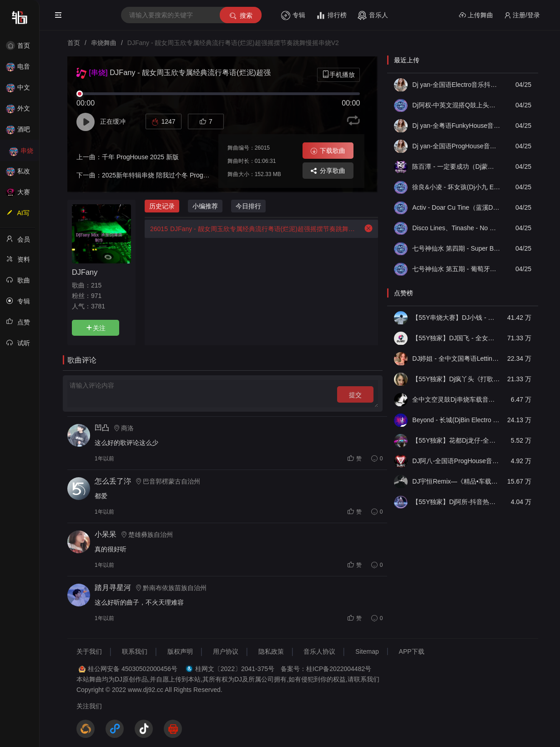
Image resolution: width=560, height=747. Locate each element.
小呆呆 (106, 534)
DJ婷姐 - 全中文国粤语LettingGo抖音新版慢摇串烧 (456, 358)
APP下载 (412, 651)
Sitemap (367, 651)
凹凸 (102, 428)
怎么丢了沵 (113, 481)
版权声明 (180, 651)
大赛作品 (21, 195)
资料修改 (21, 262)
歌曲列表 (21, 283)
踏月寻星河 (113, 588)
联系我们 (135, 651)
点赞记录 (21, 325)
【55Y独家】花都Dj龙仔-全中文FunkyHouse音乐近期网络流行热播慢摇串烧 (456, 440)
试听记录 (21, 346)
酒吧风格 (21, 132)
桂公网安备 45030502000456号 (133, 669)
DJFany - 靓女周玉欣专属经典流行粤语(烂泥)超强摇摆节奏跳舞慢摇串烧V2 (250, 229)
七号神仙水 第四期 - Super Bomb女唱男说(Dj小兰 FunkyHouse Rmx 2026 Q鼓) (456, 248)
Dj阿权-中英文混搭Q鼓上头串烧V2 (456, 105)
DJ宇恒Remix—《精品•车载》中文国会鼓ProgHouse (456, 481)
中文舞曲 (21, 90)
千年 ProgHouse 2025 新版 (140, 157)
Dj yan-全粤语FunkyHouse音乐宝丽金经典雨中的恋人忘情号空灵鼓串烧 (456, 126)
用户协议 (226, 651)
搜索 (240, 16)
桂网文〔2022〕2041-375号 (235, 669)
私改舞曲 (21, 174)
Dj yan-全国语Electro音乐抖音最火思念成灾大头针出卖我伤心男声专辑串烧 (456, 85)
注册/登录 (522, 15)
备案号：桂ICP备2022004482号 (326, 669)
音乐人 (373, 15)
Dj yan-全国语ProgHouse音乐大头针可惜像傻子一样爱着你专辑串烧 (456, 146)
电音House (21, 69)
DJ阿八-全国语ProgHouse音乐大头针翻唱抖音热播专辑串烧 (456, 461)
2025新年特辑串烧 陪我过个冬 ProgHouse (162, 175)
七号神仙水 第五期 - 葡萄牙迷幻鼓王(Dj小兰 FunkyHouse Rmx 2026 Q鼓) (456, 269)
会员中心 (21, 242)
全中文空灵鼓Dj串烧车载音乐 (456, 399)
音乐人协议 (319, 651)
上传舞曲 (476, 15)
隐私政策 (271, 651)
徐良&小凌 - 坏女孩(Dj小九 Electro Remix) (456, 187)
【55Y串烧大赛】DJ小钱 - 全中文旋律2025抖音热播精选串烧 (456, 318)
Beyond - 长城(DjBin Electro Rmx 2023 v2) (456, 420)
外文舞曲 (21, 111)
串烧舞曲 (21, 154)
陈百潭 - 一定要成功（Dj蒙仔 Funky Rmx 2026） (456, 167)
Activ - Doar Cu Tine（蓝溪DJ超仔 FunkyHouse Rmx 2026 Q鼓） (456, 207)
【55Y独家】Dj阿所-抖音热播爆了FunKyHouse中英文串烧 (456, 502)
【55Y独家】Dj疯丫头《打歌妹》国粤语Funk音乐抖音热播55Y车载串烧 (456, 379)
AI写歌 (21, 216)
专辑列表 (21, 304)
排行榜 (331, 15)
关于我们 (89, 651)
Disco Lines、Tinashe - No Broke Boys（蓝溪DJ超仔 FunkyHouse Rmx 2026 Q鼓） (456, 228)
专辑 (293, 15)
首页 (21, 45)
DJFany (85, 272)
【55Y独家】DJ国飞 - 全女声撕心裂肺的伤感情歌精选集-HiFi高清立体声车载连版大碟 (456, 338)
